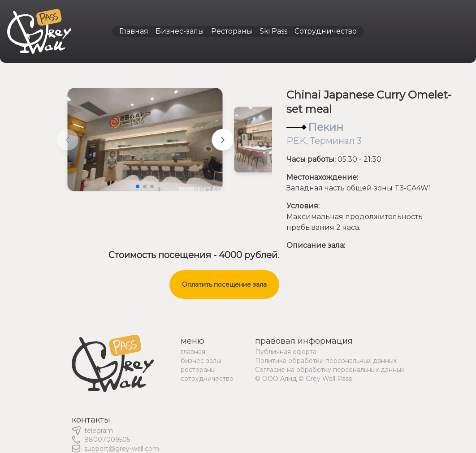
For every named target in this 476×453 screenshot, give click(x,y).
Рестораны (232, 31)
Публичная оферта (286, 352)
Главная (134, 31)
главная (193, 352)
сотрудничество (207, 379)
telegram (99, 431)
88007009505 (107, 440)
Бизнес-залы (180, 31)
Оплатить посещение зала (224, 285)
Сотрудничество (326, 31)
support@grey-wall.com (122, 449)
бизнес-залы (201, 361)
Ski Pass (273, 31)
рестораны (198, 370)
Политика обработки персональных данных (326, 361)
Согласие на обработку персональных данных (330, 370)
